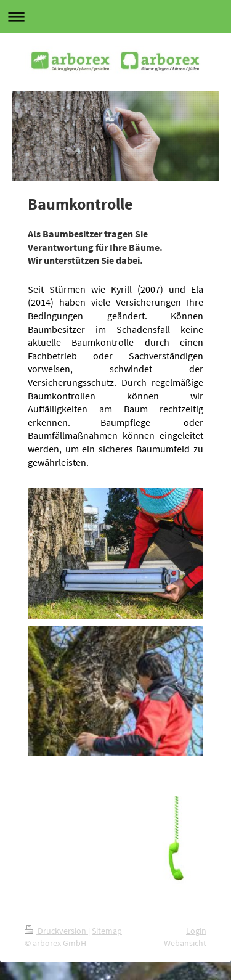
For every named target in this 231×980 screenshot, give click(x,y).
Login (196, 931)
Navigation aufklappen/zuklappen (115, 16)
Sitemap (107, 931)
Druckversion (56, 931)
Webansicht (185, 943)
